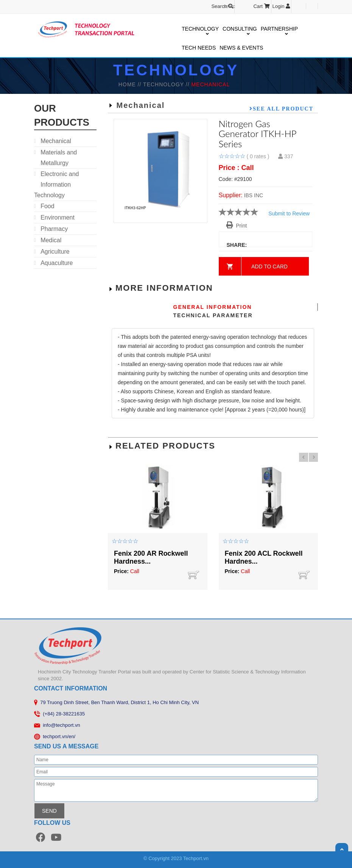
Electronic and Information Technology (57, 185)
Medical (51, 240)
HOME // (131, 84)
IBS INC (254, 195)
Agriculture (55, 252)
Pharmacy (54, 229)
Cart (261, 6)
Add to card (269, 266)
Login (281, 6)
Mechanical (56, 141)
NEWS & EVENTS (241, 48)
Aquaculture (57, 263)
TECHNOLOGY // (167, 84)
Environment (58, 217)
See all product (283, 109)
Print (237, 226)
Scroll (342, 849)
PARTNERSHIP (279, 29)
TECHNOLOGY (200, 29)
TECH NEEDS (199, 48)
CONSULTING (240, 29)
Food (47, 206)
